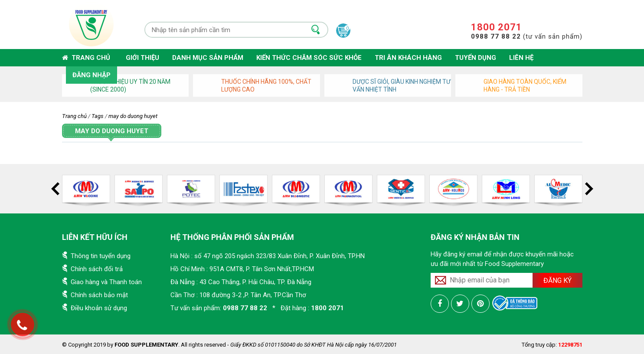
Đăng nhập (92, 75)
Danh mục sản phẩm (208, 58)
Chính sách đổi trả (97, 269)
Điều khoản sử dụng (99, 308)
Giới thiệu (142, 58)
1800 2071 (497, 27)
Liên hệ (521, 58)
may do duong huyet (133, 116)
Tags (98, 116)
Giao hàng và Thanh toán (106, 282)
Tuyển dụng (476, 58)
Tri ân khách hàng (408, 58)
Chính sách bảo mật (99, 295)
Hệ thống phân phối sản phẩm (232, 237)
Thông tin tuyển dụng (101, 256)
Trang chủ (86, 58)
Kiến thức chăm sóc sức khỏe (309, 58)
